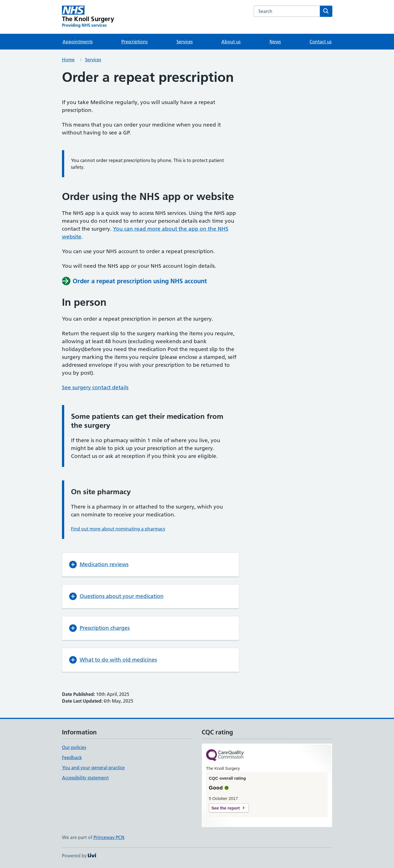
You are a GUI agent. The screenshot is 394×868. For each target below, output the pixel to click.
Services (185, 42)
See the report (226, 808)
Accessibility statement (85, 778)
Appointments (78, 42)
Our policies (74, 747)
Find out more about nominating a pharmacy (118, 529)
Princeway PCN (109, 837)
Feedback (72, 757)
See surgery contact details (95, 387)
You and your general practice (93, 768)
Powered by (79, 856)
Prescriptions (134, 42)
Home (68, 60)
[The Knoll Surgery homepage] (88, 17)
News (275, 42)
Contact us (320, 42)
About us (231, 42)
